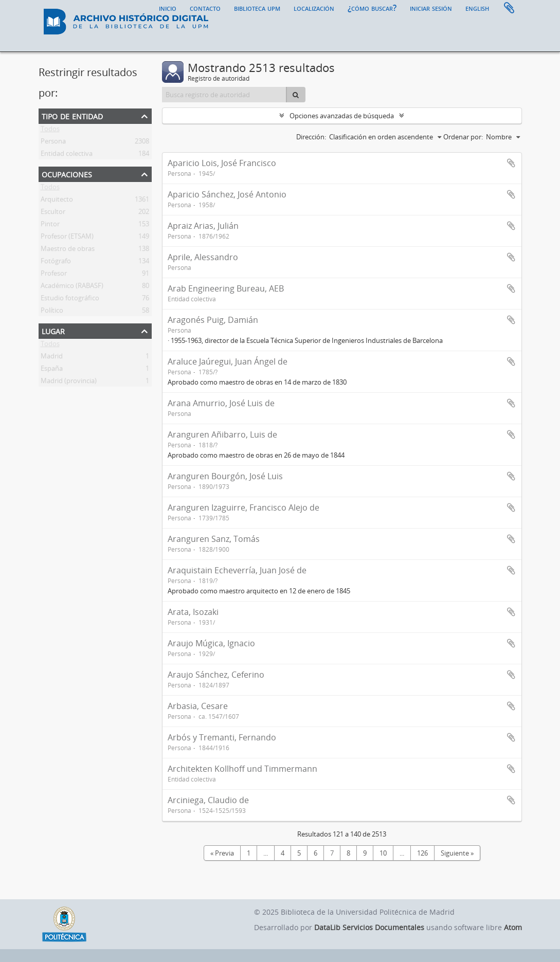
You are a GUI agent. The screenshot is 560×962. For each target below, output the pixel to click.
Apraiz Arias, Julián (203, 226)
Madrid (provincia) (69, 383)
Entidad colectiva (67, 155)
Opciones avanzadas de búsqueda (342, 116)
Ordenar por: (463, 137)
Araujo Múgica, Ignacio (211, 643)
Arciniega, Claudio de (208, 800)
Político (52, 312)
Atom (513, 927)
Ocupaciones (67, 174)
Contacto (205, 8)
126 (422, 853)
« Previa (222, 853)
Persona (53, 143)
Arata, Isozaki (193, 612)
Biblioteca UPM (257, 8)
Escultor (53, 213)
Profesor (54, 275)
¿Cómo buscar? (372, 8)
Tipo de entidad (72, 115)
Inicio (168, 8)
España (52, 370)
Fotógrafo (56, 263)
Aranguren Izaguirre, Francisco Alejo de (243, 507)
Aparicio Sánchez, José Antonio (227, 194)
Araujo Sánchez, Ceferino (216, 675)
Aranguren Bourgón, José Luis (225, 476)
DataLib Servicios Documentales (369, 927)
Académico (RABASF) (72, 287)
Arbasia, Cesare (198, 706)
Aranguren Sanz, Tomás (214, 539)
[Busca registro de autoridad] (224, 95)
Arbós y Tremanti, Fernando (222, 737)
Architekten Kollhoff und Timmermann (242, 769)
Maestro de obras (68, 250)
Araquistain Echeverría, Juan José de (237, 570)
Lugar (53, 330)
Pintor (50, 226)
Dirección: (311, 137)
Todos (50, 131)
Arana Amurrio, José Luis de (221, 403)
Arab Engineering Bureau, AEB (226, 288)
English (477, 8)
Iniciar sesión (431, 8)
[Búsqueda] (296, 95)
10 (383, 853)
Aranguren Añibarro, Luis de (222, 434)
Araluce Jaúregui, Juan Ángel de (228, 361)
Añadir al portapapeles (511, 163)
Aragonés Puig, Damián (213, 320)
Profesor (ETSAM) (67, 238)
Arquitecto (57, 201)
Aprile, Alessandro (203, 257)
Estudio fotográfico (70, 300)
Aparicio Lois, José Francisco (222, 163)
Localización (314, 8)
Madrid (52, 358)
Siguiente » (457, 853)
